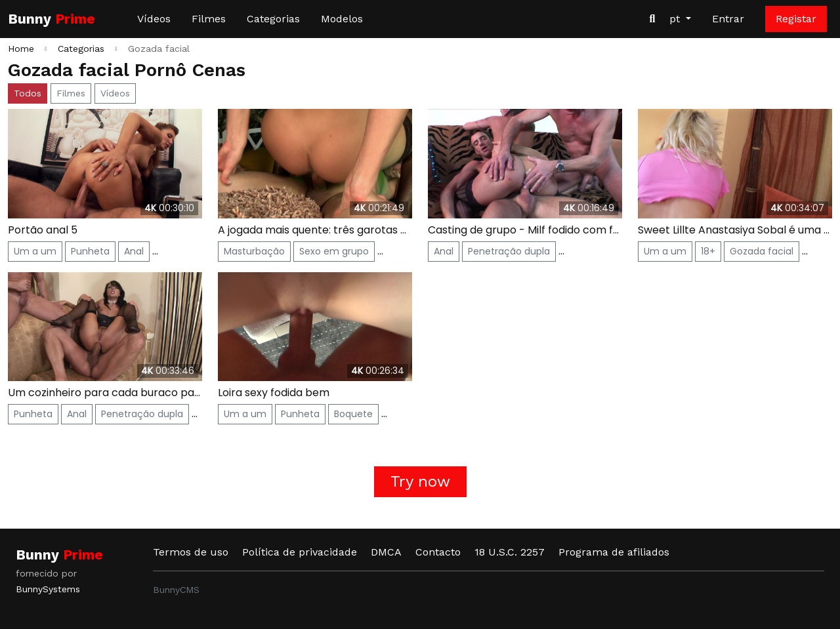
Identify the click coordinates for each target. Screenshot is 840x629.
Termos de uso (191, 552)
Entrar (728, 19)
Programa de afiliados (614, 552)
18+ (708, 251)
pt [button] (676, 19)
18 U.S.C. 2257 (510, 552)
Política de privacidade (300, 552)
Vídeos (154, 19)
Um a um (35, 251)
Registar (796, 19)
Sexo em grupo (334, 251)
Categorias (273, 19)
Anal (134, 251)
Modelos (342, 19)
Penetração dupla (509, 251)
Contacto (438, 552)
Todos (28, 93)
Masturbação (254, 251)
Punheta (90, 251)
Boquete (353, 414)
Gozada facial (762, 251)
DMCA (386, 552)
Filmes (209, 19)
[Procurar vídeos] (652, 19)
